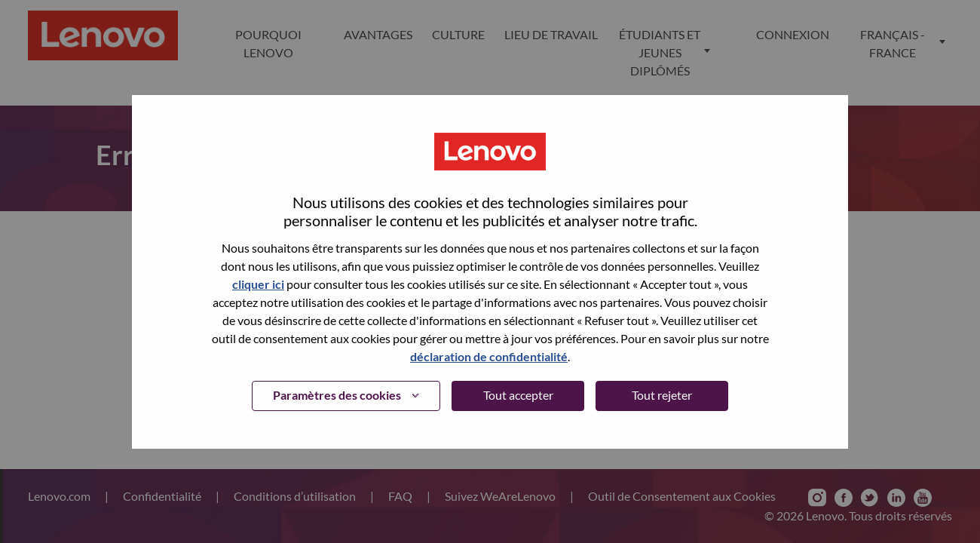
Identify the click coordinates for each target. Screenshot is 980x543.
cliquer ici (258, 284)
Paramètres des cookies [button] (337, 395)
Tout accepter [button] (518, 395)
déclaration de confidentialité (489, 356)
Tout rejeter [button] (662, 395)
